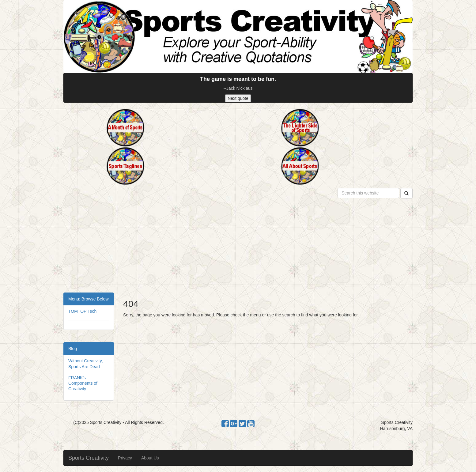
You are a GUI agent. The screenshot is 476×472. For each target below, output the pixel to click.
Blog (73, 349)
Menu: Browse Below (89, 299)
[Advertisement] (238, 247)
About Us (150, 458)
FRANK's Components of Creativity (83, 383)
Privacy (125, 458)
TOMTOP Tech (82, 311)
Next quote (238, 98)
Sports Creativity (89, 458)
